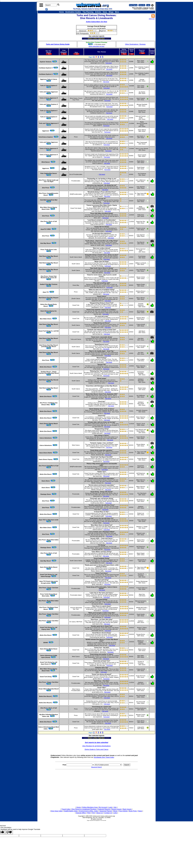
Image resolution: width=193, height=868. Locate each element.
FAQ (93, 813)
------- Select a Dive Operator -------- (84, 39)
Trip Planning (88, 12)
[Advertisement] (96, 787)
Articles (98, 12)
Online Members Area (90, 807)
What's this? (152, 19)
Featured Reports (104, 809)
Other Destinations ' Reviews (135, 44)
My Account (103, 807)
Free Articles (123, 811)
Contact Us (108, 813)
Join (115, 807)
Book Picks (133, 811)
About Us (100, 813)
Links (115, 813)
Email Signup (133, 5)
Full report (109, 63)
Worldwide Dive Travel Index (104, 757)
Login (148, 5)
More (117, 12)
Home (61, 12)
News (105, 12)
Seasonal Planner (106, 811)
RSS (89, 813)
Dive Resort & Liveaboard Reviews (84, 809)
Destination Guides (73, 12)
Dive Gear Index (57, 811)
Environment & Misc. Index (89, 811)
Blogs (111, 12)
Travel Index (66, 809)
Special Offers (81, 813)
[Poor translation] (9, 832)
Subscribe (142, 5)
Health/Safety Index (71, 811)
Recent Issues (116, 809)
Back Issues (127, 809)
